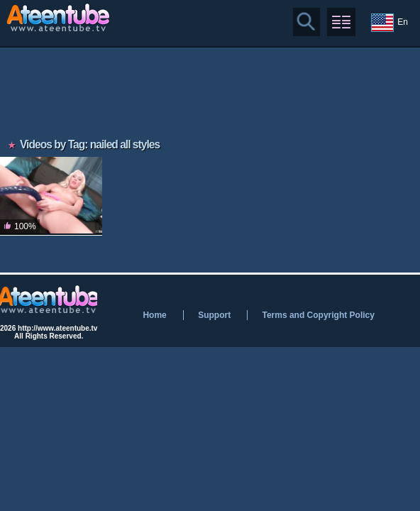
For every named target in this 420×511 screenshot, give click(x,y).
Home (154, 315)
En (389, 23)
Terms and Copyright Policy (318, 315)
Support (214, 315)
